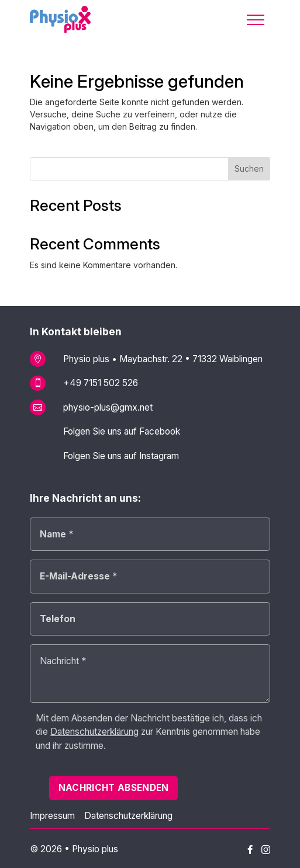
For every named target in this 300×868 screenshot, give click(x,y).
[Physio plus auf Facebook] (250, 850)
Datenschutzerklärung (128, 816)
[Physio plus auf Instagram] (266, 850)
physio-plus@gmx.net (108, 407)
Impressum (52, 816)
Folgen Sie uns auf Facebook (122, 431)
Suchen (249, 169)
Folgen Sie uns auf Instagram (121, 456)
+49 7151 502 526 (101, 383)
